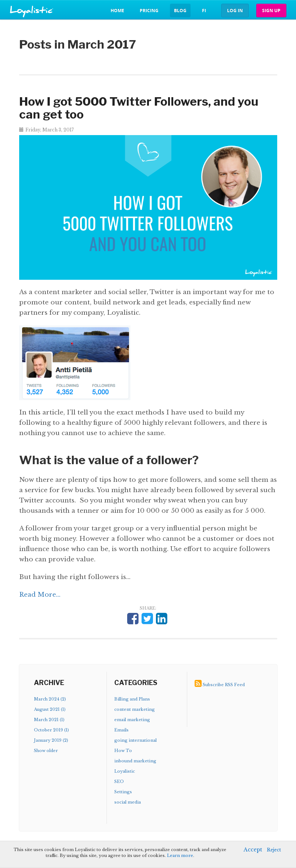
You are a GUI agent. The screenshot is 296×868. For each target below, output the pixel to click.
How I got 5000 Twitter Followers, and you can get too (139, 108)
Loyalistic (125, 771)
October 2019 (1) (51, 730)
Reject (274, 850)
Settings (123, 792)
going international (135, 740)
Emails (121, 730)
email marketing (132, 720)
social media (128, 802)
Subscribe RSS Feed (224, 685)
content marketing (135, 709)
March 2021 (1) (49, 720)
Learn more (180, 855)
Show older (46, 751)
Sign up (271, 10)
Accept (253, 850)
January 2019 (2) (51, 740)
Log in (235, 10)
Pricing (149, 10)
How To (123, 751)
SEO (119, 781)
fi (204, 10)
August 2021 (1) (50, 709)
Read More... (40, 595)
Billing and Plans (132, 699)
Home (117, 10)
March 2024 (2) (50, 699)
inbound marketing (135, 761)
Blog (180, 10)
